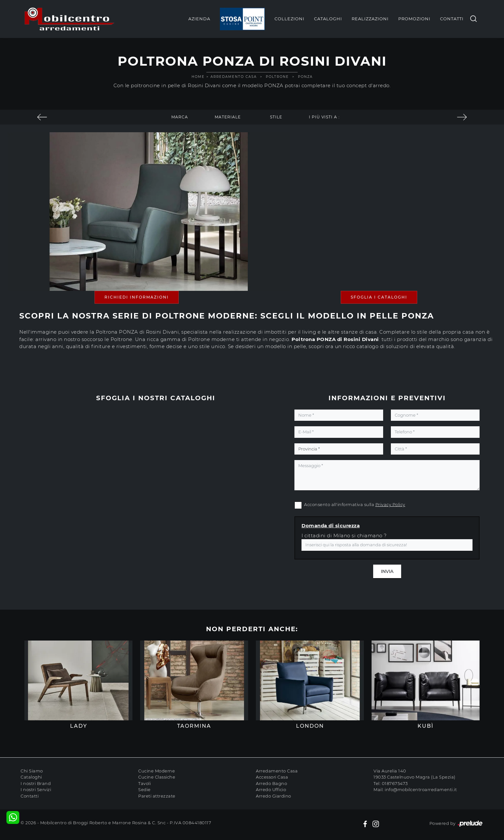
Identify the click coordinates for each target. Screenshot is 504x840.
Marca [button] (180, 117)
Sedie (144, 789)
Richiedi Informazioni (137, 297)
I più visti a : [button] (324, 117)
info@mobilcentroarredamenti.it (421, 789)
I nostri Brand (36, 783)
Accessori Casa (272, 777)
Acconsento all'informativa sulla (355, 504)
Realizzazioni (370, 19)
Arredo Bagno (271, 783)
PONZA (305, 77)
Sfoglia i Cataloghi (379, 297)
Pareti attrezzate (157, 796)
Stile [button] (276, 117)
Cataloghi (328, 19)
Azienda (199, 19)
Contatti (452, 19)
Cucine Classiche (157, 777)
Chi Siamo (32, 771)
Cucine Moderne (157, 771)
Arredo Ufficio (271, 789)
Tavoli (144, 783)
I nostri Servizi (36, 789)
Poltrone (277, 77)
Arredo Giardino (274, 796)
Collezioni (289, 19)
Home (198, 77)
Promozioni (414, 19)
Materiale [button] (228, 117)
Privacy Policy (390, 504)
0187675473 (395, 783)
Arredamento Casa (234, 77)
